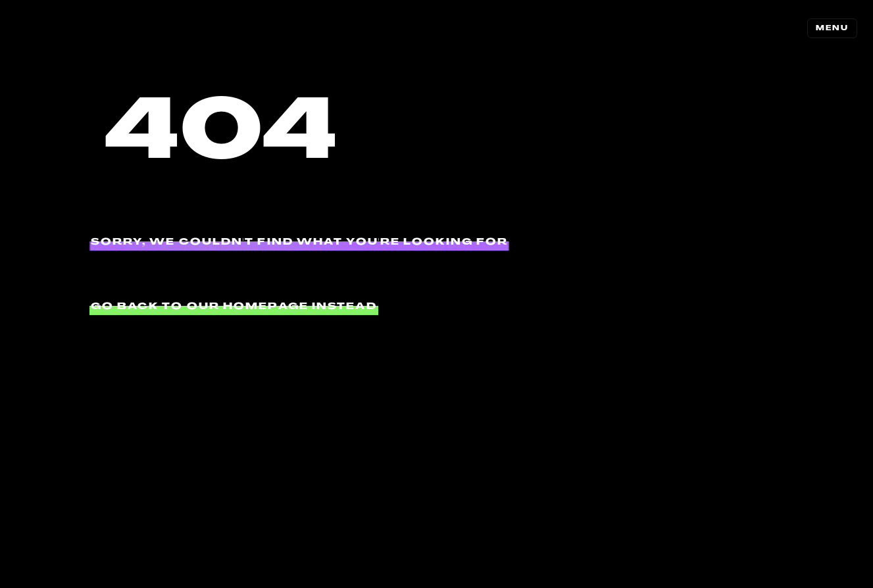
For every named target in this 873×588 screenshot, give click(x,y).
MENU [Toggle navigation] (832, 28)
